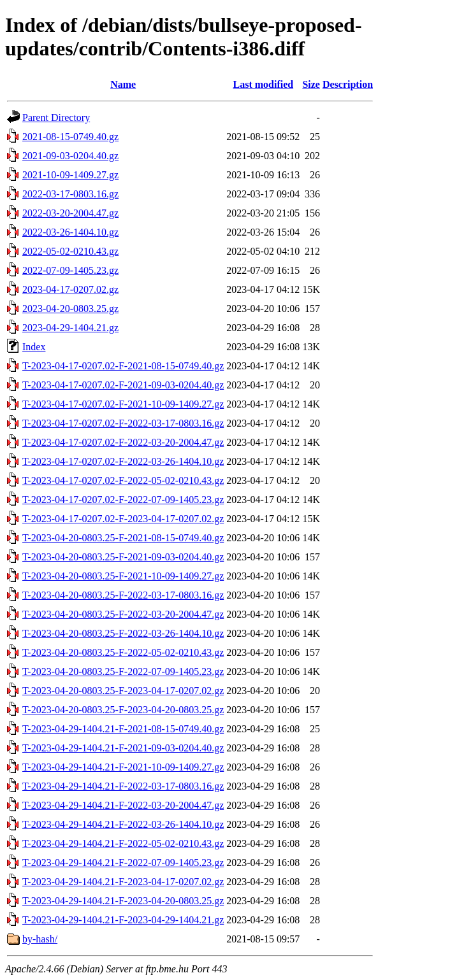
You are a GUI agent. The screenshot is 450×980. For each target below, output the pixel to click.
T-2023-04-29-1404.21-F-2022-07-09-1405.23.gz (123, 863)
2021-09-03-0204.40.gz (70, 156)
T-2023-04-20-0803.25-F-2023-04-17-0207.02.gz (123, 691)
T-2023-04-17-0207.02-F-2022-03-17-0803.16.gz (123, 423)
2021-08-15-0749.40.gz (70, 137)
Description (348, 84)
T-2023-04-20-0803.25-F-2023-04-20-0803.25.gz (123, 710)
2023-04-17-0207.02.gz (70, 289)
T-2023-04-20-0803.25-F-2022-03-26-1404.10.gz (123, 633)
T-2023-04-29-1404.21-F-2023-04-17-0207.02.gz (123, 882)
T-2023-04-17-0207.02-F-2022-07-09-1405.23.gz (123, 500)
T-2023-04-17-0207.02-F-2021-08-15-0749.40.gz (123, 366)
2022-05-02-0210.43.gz (70, 251)
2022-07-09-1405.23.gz (70, 270)
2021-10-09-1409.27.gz (70, 175)
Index (34, 347)
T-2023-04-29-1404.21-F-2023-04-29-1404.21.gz (123, 920)
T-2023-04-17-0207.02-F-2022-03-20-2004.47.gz (123, 442)
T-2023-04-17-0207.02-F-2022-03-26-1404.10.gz (123, 461)
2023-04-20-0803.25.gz (70, 309)
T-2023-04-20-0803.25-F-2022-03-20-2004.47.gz (123, 614)
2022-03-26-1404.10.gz (70, 232)
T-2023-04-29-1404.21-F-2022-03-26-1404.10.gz (123, 824)
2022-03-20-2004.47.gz (70, 213)
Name (123, 84)
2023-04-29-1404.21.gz (70, 328)
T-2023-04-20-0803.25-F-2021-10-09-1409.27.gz (123, 576)
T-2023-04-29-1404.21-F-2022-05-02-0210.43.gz (123, 843)
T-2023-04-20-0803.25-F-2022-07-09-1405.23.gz (123, 671)
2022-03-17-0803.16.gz (70, 194)
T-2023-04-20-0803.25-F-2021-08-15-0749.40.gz (123, 538)
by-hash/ (40, 939)
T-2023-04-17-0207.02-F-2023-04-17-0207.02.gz (123, 519)
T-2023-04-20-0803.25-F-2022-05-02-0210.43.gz (123, 652)
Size (311, 84)
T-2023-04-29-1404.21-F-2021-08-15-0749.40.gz (123, 729)
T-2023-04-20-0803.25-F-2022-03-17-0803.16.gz (123, 595)
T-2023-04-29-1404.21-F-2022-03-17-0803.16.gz (123, 786)
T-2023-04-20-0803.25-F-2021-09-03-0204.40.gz (123, 557)
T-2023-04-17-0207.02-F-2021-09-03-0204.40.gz (123, 385)
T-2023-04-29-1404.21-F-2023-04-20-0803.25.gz (123, 901)
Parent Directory (56, 117)
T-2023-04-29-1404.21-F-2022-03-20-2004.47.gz (123, 805)
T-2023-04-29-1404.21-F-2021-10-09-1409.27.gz (123, 767)
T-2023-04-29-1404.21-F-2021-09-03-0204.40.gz (123, 748)
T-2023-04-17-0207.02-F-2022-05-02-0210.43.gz (123, 480)
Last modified (263, 84)
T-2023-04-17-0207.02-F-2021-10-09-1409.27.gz (123, 404)
